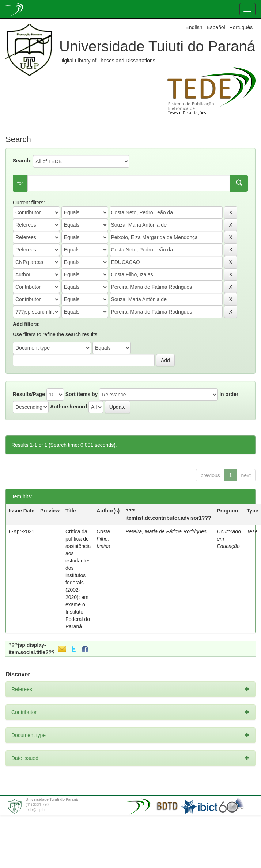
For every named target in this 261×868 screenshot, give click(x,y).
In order (229, 394)
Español (216, 27)
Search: (22, 161)
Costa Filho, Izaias (103, 539)
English (194, 27)
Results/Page (29, 394)
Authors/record (69, 407)
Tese (252, 531)
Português (241, 27)
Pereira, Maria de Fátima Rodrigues (166, 531)
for (20, 183)
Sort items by (82, 394)
